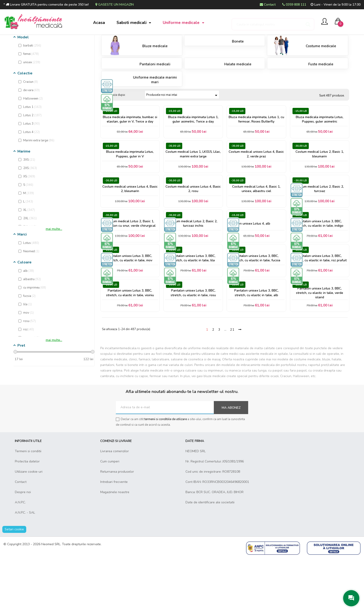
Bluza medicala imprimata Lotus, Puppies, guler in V (130, 191)
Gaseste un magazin (115, 5)
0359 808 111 (294, 5)
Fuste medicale (321, 97)
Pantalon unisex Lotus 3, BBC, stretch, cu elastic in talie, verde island (320, 343)
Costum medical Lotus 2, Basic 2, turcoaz (320, 229)
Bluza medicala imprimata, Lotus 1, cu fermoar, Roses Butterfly (256, 153)
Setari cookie (14, 582)
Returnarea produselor (117, 524)
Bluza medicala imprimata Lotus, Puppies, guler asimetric (320, 153)
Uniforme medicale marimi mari (155, 113)
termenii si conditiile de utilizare (166, 472)
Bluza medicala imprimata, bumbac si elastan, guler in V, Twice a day (130, 153)
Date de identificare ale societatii (210, 555)
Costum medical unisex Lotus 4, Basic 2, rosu (193, 229)
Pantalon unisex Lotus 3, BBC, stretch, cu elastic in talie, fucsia (256, 305)
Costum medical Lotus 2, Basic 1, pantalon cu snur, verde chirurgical (130, 267)
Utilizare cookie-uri (29, 524)
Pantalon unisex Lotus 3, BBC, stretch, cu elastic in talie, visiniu (130, 343)
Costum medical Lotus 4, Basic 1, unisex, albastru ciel (256, 229)
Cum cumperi (110, 514)
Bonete (238, 74)
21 (232, 382)
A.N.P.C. (20, 555)
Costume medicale (321, 79)
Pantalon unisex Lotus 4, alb (250, 267)
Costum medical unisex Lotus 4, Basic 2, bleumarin (130, 229)
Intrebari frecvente (114, 534)
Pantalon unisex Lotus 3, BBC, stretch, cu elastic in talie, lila (193, 305)
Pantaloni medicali (155, 97)
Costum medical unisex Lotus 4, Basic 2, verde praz (256, 191)
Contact (268, 5)
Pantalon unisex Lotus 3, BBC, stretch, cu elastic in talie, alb (256, 343)
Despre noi (23, 544)
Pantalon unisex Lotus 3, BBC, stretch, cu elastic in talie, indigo (320, 267)
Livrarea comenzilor (115, 503)
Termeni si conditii (28, 503)
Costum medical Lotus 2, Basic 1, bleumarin (320, 191)
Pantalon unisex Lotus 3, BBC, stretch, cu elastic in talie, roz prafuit (320, 305)
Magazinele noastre (115, 544)
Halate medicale (238, 97)
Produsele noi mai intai (183, 128)
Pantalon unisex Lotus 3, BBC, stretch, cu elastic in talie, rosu (193, 343)
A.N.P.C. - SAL (25, 565)
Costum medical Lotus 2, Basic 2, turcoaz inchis (193, 267)
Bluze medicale (155, 79)
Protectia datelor (27, 514)
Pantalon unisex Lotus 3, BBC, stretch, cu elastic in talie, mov (130, 305)
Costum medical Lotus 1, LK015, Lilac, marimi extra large (193, 191)
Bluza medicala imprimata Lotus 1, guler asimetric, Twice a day (193, 153)
